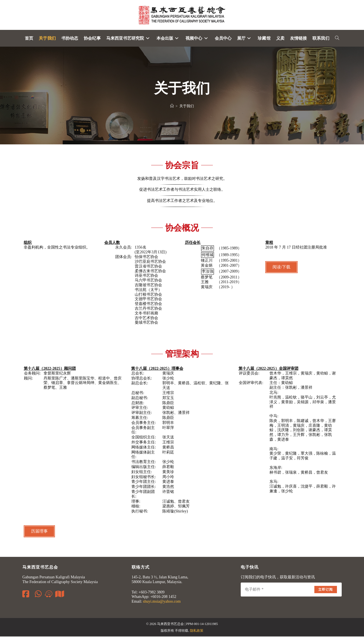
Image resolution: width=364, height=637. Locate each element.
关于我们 (187, 107)
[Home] (172, 107)
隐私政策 (197, 631)
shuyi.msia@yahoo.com (162, 602)
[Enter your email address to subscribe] (291, 590)
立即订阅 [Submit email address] (326, 590)
